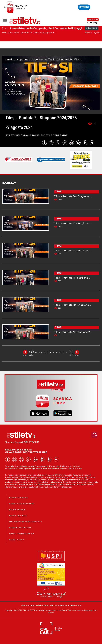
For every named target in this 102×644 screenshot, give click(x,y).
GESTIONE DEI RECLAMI (20, 528)
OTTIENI (84, 7)
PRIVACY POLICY (17, 510)
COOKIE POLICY (17, 540)
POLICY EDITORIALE (19, 498)
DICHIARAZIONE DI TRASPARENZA (26, 522)
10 (60, 352)
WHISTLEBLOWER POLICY (22, 534)
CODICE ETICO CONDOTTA (22, 504)
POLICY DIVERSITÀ (18, 516)
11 (63, 352)
